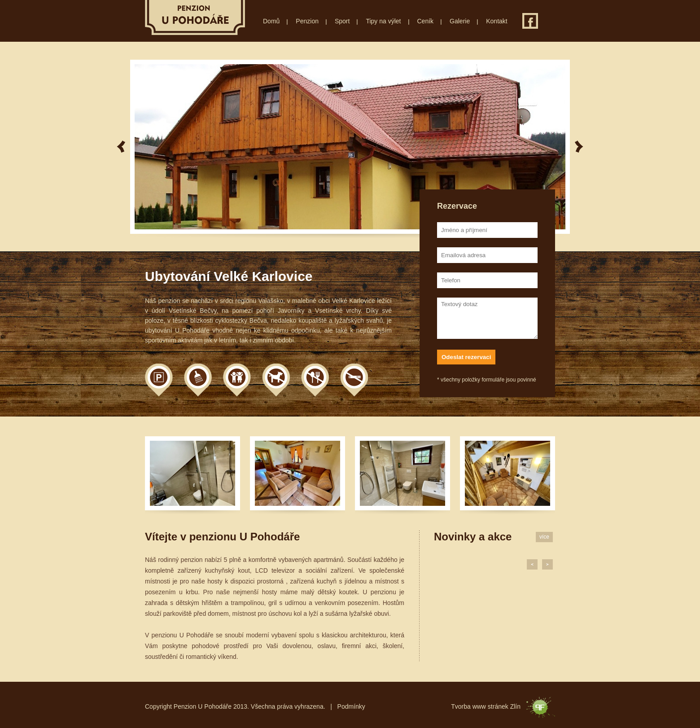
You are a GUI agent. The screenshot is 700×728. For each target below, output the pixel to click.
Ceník (426, 21)
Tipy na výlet (383, 21)
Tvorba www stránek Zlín (486, 706)
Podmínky (351, 706)
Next (579, 147)
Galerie (460, 21)
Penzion (307, 21)
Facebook (530, 21)
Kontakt (497, 21)
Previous (121, 147)
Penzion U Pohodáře (195, 18)
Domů (271, 21)
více (544, 537)
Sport (342, 21)
